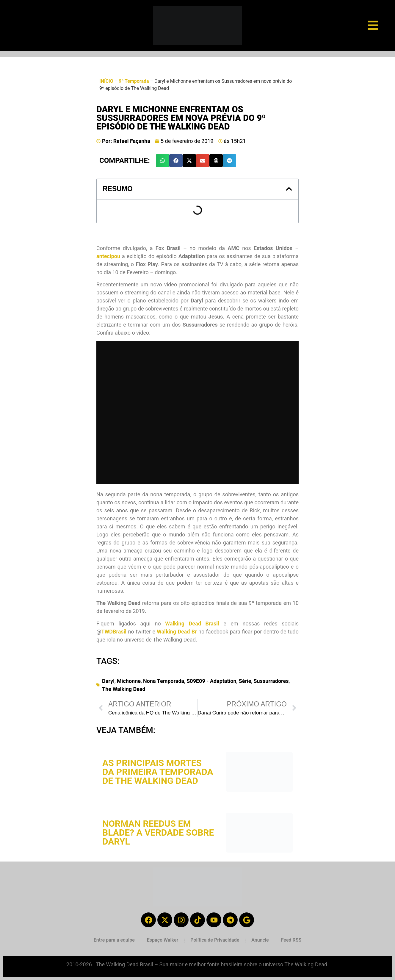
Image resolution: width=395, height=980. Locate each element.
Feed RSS (291, 940)
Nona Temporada (164, 681)
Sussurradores (271, 681)
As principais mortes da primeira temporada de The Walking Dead (158, 772)
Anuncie (260, 940)
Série (245, 681)
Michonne (129, 681)
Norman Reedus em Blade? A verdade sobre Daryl (158, 832)
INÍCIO (106, 81)
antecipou (108, 256)
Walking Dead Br (177, 632)
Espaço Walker (163, 940)
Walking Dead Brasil (192, 624)
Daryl (108, 681)
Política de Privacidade (215, 940)
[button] (163, 161)
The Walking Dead (124, 689)
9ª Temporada (134, 81)
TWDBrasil (114, 632)
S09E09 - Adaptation (211, 681)
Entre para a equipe (114, 940)
